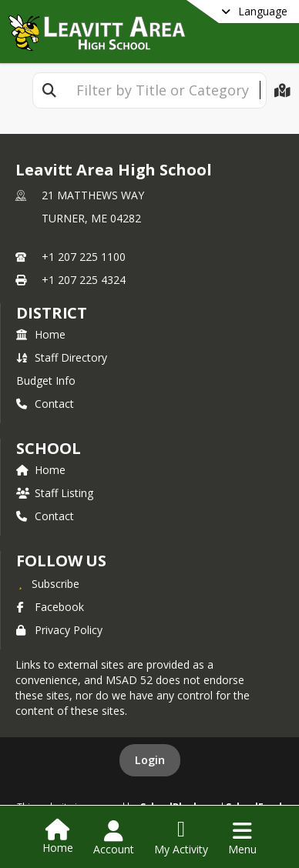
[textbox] (163, 90)
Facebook (50, 607)
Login (150, 760)
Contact (45, 404)
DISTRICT (52, 313)
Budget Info (46, 381)
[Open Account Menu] (114, 838)
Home (41, 334)
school (48, 448)
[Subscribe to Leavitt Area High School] (48, 583)
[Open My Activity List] (181, 838)
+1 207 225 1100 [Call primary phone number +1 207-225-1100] (84, 257)
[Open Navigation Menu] (242, 838)
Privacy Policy (59, 630)
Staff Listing (55, 493)
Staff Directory (62, 357)
